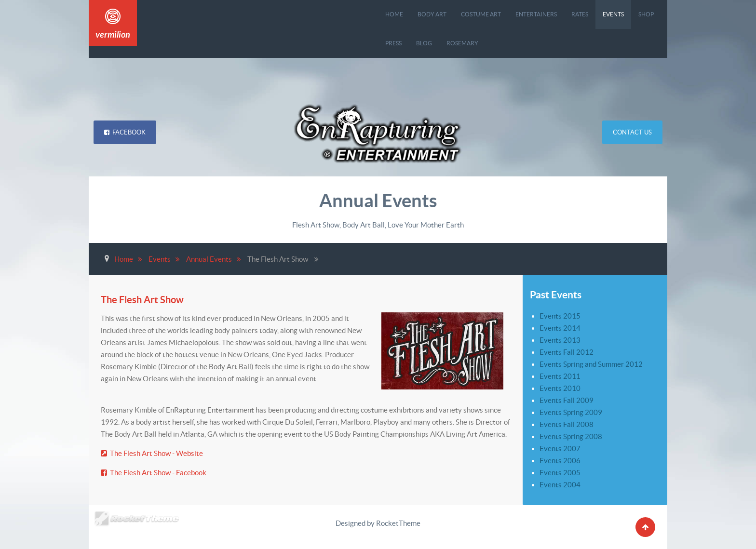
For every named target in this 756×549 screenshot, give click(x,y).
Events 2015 (560, 316)
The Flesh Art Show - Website (152, 453)
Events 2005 (560, 473)
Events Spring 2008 (571, 436)
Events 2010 (560, 388)
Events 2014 (560, 328)
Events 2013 (560, 340)
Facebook (125, 132)
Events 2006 (560, 461)
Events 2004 (560, 485)
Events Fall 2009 (567, 400)
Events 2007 (560, 449)
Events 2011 (560, 376)
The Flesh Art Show (144, 299)
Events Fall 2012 (567, 352)
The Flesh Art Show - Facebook (154, 473)
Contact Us (632, 132)
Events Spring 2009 (571, 412)
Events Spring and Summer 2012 (591, 364)
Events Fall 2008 (567, 424)
